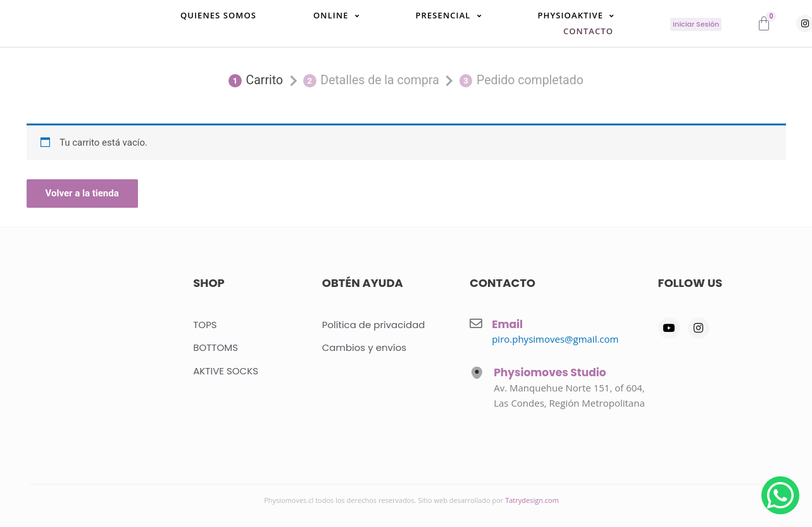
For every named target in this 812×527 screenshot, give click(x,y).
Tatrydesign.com (532, 500)
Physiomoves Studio (550, 372)
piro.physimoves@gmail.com (555, 339)
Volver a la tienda (82, 196)
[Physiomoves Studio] (477, 373)
